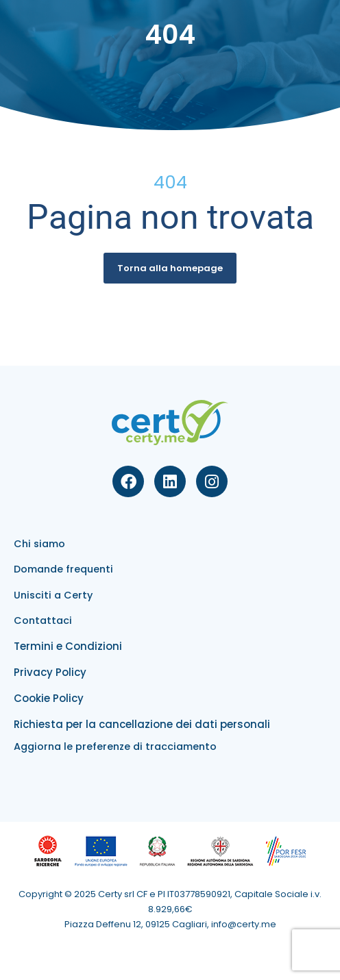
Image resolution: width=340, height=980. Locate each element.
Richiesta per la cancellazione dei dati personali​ (142, 724)
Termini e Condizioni (68, 646)
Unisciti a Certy (53, 595)
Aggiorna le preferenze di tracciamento (115, 746)
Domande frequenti (63, 569)
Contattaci (43, 620)
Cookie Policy (49, 698)
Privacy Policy (50, 672)
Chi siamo (39, 544)
